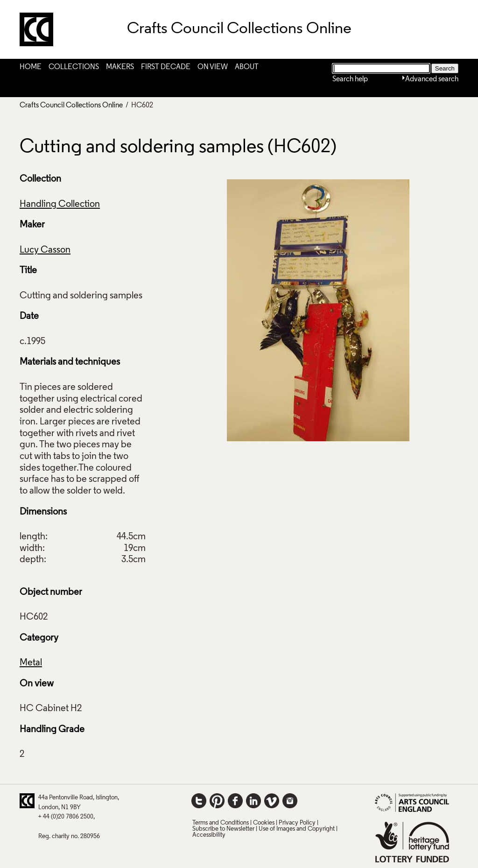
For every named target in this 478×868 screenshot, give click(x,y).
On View (213, 67)
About (247, 67)
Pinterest (217, 801)
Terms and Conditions (221, 823)
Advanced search (432, 79)
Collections (74, 67)
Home (31, 67)
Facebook (235, 801)
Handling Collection (60, 205)
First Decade (166, 67)
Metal (31, 663)
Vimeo (272, 801)
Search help (350, 79)
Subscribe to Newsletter (223, 829)
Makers (120, 67)
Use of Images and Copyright (297, 829)
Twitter (199, 801)
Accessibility (209, 835)
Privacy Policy (297, 823)
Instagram (290, 801)
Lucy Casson (45, 250)
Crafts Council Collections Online (71, 106)
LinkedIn (253, 801)
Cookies (264, 823)
